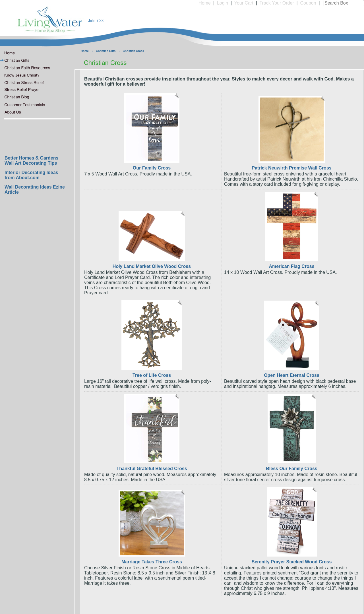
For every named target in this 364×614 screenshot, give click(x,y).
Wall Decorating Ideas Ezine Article (35, 190)
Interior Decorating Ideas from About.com (31, 175)
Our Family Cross (152, 168)
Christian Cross (133, 51)
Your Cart (244, 3)
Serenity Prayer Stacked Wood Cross (292, 562)
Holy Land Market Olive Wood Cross (152, 266)
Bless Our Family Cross (292, 469)
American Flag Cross (291, 266)
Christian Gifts (106, 51)
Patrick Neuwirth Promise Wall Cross (291, 168)
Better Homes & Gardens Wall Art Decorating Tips (31, 161)
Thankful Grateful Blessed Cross (152, 469)
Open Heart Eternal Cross (292, 375)
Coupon (308, 3)
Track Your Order (277, 3)
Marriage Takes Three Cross (152, 562)
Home (205, 3)
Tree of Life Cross (152, 375)
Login (223, 3)
